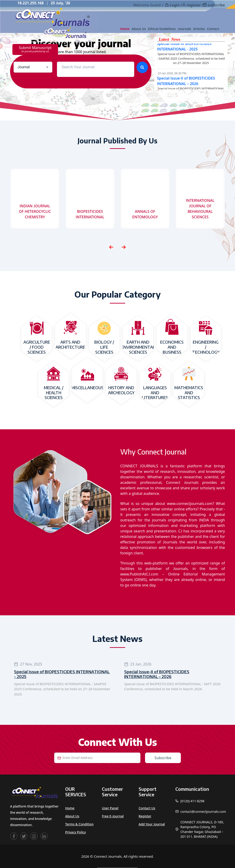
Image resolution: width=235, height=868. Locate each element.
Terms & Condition (79, 824)
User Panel (110, 808)
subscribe (216, 5)
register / (195, 5)
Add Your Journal (152, 824)
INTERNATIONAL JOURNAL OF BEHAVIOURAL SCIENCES (200, 209)
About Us (139, 29)
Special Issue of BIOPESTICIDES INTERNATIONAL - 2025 (62, 674)
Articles (199, 29)
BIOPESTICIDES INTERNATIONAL (90, 214)
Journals (185, 29)
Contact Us (147, 808)
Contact (213, 29)
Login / (176, 5)
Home (125, 29)
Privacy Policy (76, 832)
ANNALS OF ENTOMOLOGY (145, 214)
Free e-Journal (113, 816)
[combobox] (33, 67)
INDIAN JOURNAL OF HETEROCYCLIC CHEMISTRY (35, 211)
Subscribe (163, 758)
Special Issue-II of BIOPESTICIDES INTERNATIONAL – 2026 (157, 674)
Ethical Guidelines (162, 29)
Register (145, 816)
